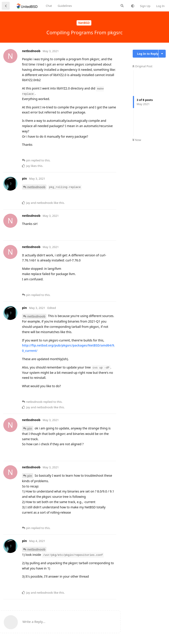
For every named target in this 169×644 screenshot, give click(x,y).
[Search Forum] (122, 6)
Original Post (142, 66)
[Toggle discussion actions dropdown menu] (162, 54)
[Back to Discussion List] (6, 6)
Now (137, 140)
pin (30, 428)
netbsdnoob (36, 187)
